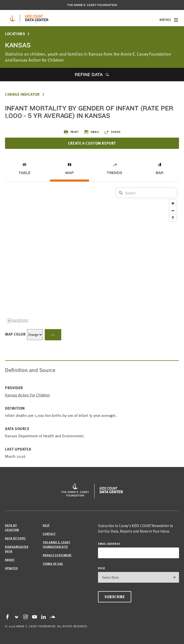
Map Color (15, 334)
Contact (49, 534)
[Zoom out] (173, 211)
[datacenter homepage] (37, 18)
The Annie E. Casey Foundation (92, 5)
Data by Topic (15, 538)
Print (71, 132)
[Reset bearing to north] (173, 218)
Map (70, 173)
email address (109, 544)
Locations (15, 34)
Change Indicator (22, 94)
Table (24, 173)
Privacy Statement (57, 555)
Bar (160, 173)
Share (112, 132)
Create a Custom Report (92, 143)
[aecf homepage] (12, 18)
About (10, 560)
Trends (114, 173)
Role (102, 568)
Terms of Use (53, 564)
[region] (92, 255)
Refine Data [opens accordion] (89, 74)
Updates (11, 568)
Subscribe (115, 597)
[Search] (146, 193)
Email (91, 132)
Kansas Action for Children (27, 395)
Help (46, 525)
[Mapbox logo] (17, 321)
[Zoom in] (173, 203)
